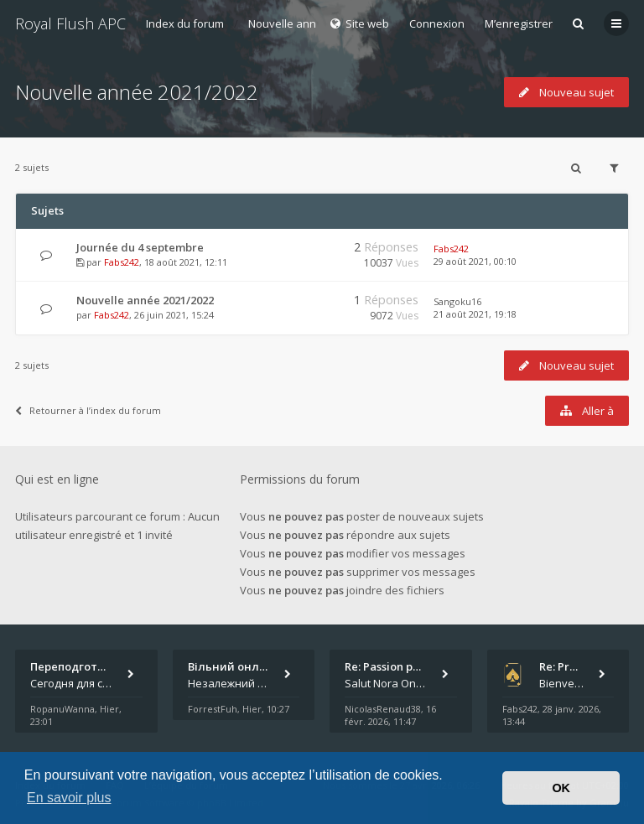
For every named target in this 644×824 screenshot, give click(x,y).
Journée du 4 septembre (140, 247)
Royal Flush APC (70, 23)
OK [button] (561, 788)
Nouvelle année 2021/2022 (137, 92)
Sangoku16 (457, 301)
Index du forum (185, 23)
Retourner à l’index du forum (88, 410)
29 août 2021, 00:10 (475, 261)
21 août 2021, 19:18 (475, 314)
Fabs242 (122, 262)
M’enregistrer (519, 23)
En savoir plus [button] (69, 798)
